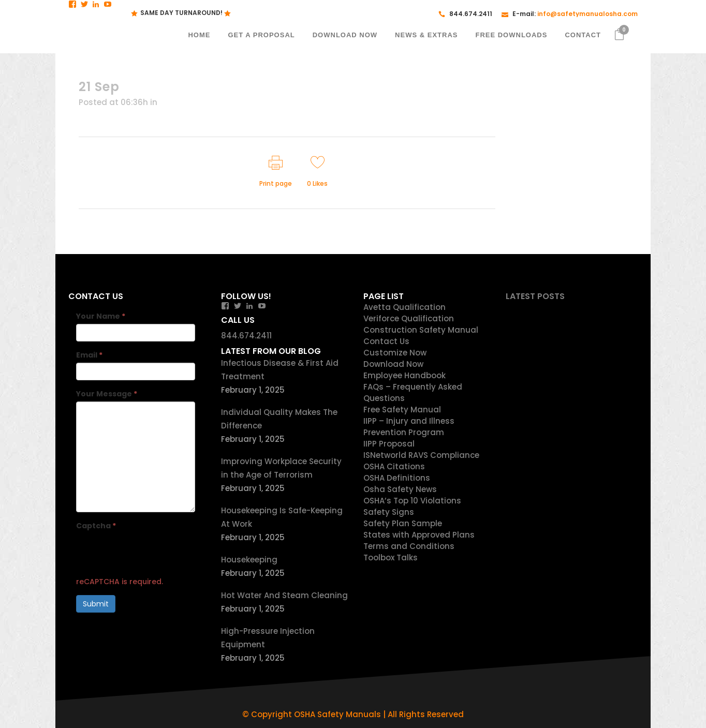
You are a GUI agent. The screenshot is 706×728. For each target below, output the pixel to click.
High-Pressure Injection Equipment (268, 638)
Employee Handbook (405, 375)
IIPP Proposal (389, 444)
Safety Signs (389, 512)
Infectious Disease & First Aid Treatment (280, 370)
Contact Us (386, 341)
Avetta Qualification (405, 307)
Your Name (101, 316)
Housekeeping (249, 560)
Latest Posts (535, 296)
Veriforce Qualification (409, 318)
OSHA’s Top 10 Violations (412, 501)
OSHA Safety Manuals (337, 714)
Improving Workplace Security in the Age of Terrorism (281, 468)
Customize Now (395, 353)
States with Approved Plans (419, 535)
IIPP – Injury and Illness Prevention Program (409, 427)
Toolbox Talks (391, 558)
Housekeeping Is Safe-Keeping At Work (282, 517)
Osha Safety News (400, 489)
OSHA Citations (394, 466)
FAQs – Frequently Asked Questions (413, 392)
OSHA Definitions (397, 478)
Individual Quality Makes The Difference (279, 419)
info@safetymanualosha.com (587, 14)
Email (89, 355)
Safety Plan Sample (403, 523)
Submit (96, 604)
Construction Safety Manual (421, 330)
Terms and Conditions (409, 546)
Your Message (107, 394)
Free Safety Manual (402, 410)
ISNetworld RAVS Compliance (421, 455)
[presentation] (155, 554)
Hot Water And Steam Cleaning (284, 595)
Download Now (393, 364)
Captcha (96, 526)
